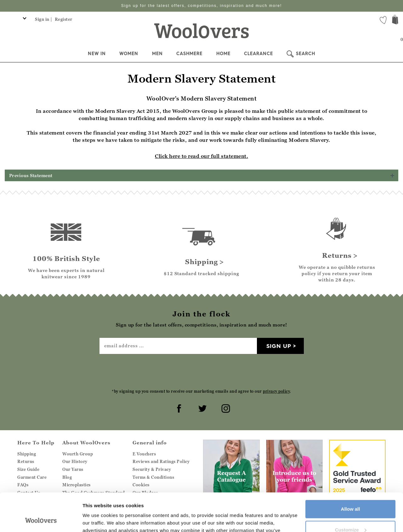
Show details (97, 520)
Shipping (27, 454)
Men (157, 54)
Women (129, 54)
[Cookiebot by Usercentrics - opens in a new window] (41, 520)
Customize (351, 494)
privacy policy (276, 391)
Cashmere (189, 54)
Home (223, 54)
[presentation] (201, 371)
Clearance (258, 54)
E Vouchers (144, 454)
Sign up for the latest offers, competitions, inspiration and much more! (202, 6)
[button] (201, 175)
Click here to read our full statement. (201, 156)
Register (64, 19)
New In (97, 54)
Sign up (279, 346)
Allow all (351, 473)
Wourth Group (78, 454)
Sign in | (44, 19)
